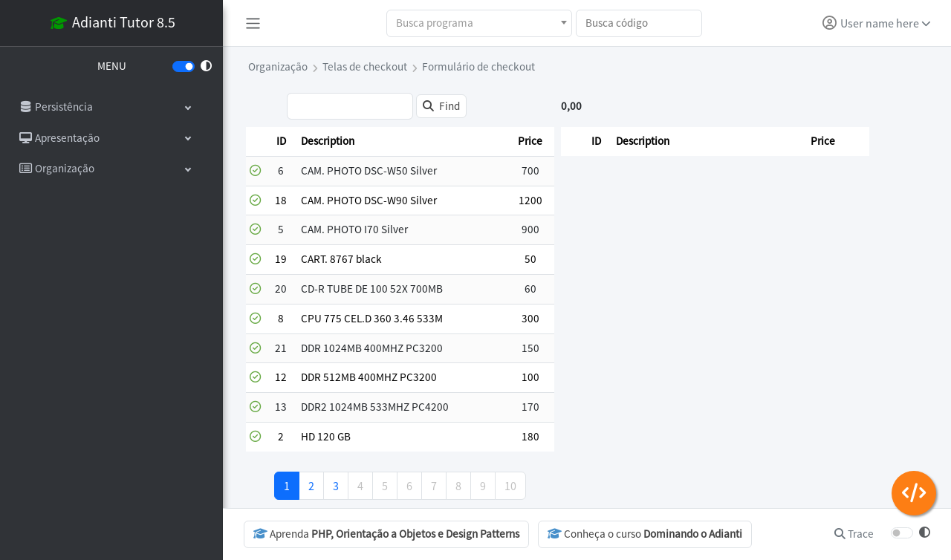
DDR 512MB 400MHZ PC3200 (369, 377)
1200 (530, 200)
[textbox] (479, 23)
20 (281, 289)
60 (530, 289)
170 (530, 407)
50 (530, 259)
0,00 (571, 106)
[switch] (184, 66)
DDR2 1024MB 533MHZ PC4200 (375, 407)
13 (281, 407)
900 (530, 229)
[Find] (441, 107)
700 (530, 170)
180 (530, 436)
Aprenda (386, 534)
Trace (854, 534)
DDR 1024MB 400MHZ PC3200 (372, 348)
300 (530, 318)
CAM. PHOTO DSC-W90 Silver (369, 200)
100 (530, 377)
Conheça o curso (645, 534)
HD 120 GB (326, 436)
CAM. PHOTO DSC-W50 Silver (369, 170)
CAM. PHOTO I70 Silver (354, 229)
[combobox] (479, 23)
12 (281, 377)
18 (281, 200)
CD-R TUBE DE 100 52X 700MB (372, 289)
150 (530, 348)
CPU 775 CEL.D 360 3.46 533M (372, 318)
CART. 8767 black (341, 259)
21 (281, 348)
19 (281, 259)
